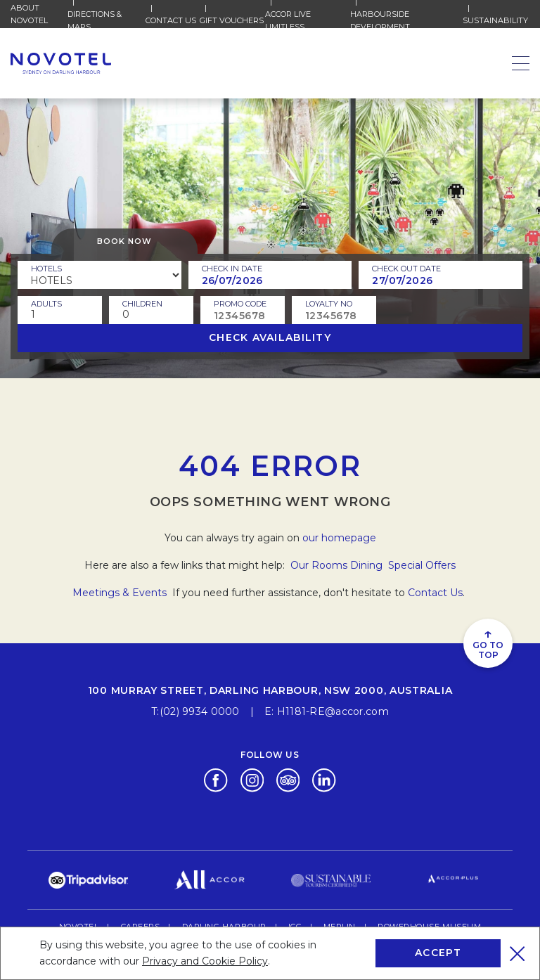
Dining (368, 565)
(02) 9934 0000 (200, 711)
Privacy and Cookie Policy (205, 961)
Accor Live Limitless (307, 20)
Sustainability (495, 20)
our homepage (339, 538)
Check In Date (232, 269)
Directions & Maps (107, 20)
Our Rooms (319, 565)
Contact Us (171, 20)
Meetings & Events (121, 593)
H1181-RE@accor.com (333, 711)
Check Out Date (406, 269)
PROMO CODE (240, 304)
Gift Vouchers (232, 20)
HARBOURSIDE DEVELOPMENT (407, 20)
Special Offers (422, 565)
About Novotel (39, 14)
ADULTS (46, 304)
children (142, 304)
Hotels (46, 269)
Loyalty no (329, 304)
